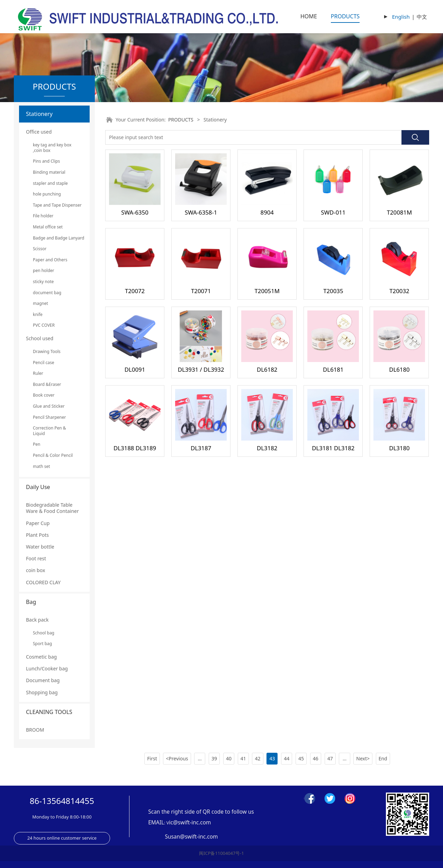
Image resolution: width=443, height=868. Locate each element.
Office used (39, 132)
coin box (35, 570)
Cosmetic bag (41, 657)
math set (42, 466)
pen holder (44, 270)
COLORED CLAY (43, 582)
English (401, 17)
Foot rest (36, 558)
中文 (422, 17)
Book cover (44, 395)
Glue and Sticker (49, 406)
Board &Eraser (47, 384)
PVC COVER (44, 325)
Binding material (49, 172)
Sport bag (42, 644)
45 (301, 758)
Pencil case (44, 363)
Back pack (37, 620)
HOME (309, 16)
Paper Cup (38, 523)
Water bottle (40, 547)
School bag (44, 633)
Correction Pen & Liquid (49, 431)
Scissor (40, 249)
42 (258, 758)
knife (38, 314)
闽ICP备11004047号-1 (221, 853)
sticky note (43, 282)
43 (272, 758)
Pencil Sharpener (49, 417)
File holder (43, 216)
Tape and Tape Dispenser (54, 205)
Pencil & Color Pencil (53, 455)
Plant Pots (37, 535)
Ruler (38, 373)
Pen (37, 444)
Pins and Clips (46, 161)
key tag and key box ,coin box (52, 148)
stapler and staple (50, 183)
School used (40, 338)
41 (243, 758)
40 (229, 758)
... (200, 758)
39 (214, 758)
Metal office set (48, 227)
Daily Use (38, 487)
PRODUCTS (345, 16)
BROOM (35, 730)
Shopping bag (42, 692)
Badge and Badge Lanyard (54, 238)
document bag (47, 293)
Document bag (43, 680)
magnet (40, 303)
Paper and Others (50, 260)
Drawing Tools (47, 351)
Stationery (39, 114)
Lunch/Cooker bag (47, 668)
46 (316, 758)
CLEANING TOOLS (49, 712)
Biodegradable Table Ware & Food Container (52, 508)
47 (330, 758)
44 (287, 758)
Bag (31, 602)
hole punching (47, 194)
